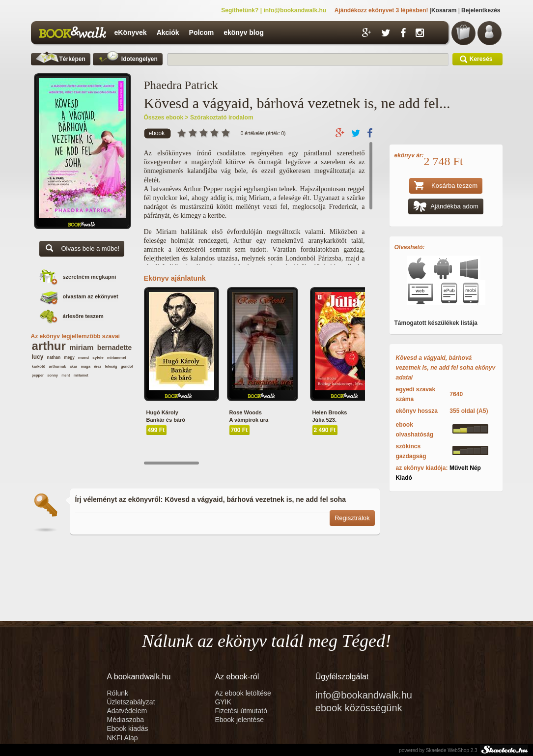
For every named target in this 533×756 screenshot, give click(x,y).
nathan (54, 357)
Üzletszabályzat (131, 702)
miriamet (81, 375)
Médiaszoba (126, 720)
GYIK (223, 702)
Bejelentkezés (481, 10)
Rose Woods (246, 412)
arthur (49, 346)
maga (85, 366)
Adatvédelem (127, 711)
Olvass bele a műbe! (82, 249)
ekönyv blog (244, 32)
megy (69, 358)
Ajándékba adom (446, 207)
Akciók (168, 32)
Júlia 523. (325, 420)
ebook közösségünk (359, 708)
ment (66, 375)
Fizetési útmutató (241, 711)
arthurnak (58, 366)
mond (84, 358)
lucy (38, 357)
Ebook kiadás (128, 728)
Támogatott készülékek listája (436, 323)
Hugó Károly (162, 412)
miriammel (116, 358)
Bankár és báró (166, 420)
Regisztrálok (352, 518)
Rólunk (119, 693)
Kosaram (444, 10)
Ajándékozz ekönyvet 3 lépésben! (381, 10)
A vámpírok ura (249, 420)
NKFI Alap (123, 738)
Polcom (202, 32)
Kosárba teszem (446, 187)
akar (73, 366)
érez (98, 366)
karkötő (39, 366)
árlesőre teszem (83, 316)
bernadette (115, 348)
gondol (127, 366)
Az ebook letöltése (243, 693)
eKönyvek (131, 32)
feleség (111, 366)
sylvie (98, 358)
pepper (38, 375)
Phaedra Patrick (181, 85)
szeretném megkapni (90, 277)
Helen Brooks (330, 412)
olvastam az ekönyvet (91, 296)
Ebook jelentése (239, 720)
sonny (53, 375)
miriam (81, 347)
